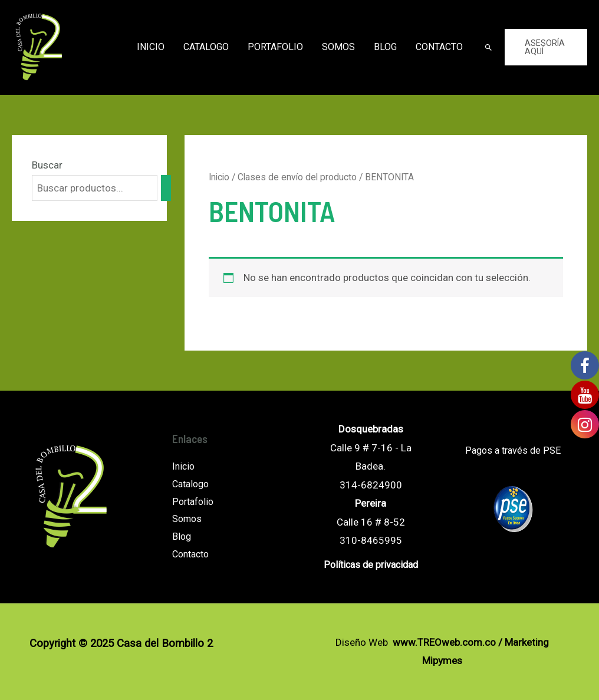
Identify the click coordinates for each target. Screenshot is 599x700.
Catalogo (206, 47)
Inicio (151, 47)
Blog (385, 47)
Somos (338, 47)
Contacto (439, 47)
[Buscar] (166, 188)
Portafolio (275, 47)
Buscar (47, 165)
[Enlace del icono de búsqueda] (488, 47)
